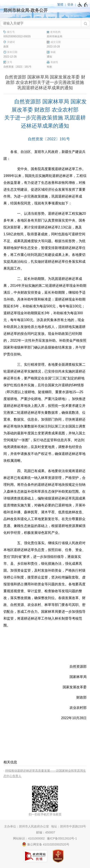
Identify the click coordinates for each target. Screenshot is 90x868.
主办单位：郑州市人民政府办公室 (27, 826)
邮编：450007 (46, 832)
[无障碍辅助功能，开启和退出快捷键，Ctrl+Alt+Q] (83, 5)
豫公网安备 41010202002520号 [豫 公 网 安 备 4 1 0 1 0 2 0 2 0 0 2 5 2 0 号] (46, 844)
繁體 (60, 5)
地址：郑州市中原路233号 (69, 826)
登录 (70, 5)
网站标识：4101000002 (29, 838)
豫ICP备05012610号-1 (62, 838)
